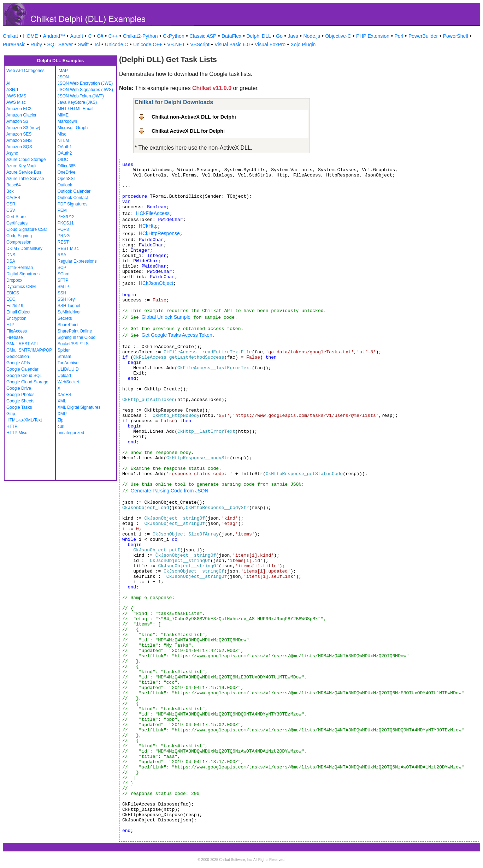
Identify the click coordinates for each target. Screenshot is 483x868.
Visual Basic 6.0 (232, 44)
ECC (11, 299)
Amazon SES (19, 134)
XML (62, 401)
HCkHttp (148, 226)
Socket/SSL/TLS (73, 344)
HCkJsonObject (156, 283)
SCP (62, 268)
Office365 (67, 166)
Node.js (312, 36)
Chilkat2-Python (140, 36)
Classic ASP (203, 36)
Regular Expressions (77, 261)
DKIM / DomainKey (24, 249)
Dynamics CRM (21, 287)
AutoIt (77, 36)
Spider (64, 350)
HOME (30, 36)
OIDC (63, 160)
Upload (64, 376)
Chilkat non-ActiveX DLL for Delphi (194, 117)
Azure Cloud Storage (26, 160)
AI (8, 83)
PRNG (64, 236)
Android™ (54, 36)
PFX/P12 (66, 217)
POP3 (63, 229)
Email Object (18, 312)
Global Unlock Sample (166, 317)
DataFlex (231, 36)
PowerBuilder (423, 36)
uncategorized (71, 433)
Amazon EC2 (19, 109)
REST (63, 242)
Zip (61, 420)
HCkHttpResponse (159, 233)
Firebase (15, 337)
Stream (64, 357)
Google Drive (19, 388)
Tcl (97, 44)
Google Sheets (20, 401)
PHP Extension (373, 36)
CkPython (174, 36)
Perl (399, 36)
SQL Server (60, 44)
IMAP (63, 71)
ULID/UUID (68, 369)
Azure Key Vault (21, 166)
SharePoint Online (75, 331)
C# (100, 36)
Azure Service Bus (24, 172)
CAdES (13, 198)
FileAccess (17, 331)
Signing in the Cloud (76, 337)
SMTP (63, 287)
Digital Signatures (23, 274)
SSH (62, 293)
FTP (10, 325)
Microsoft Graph (73, 128)
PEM (62, 210)
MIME (63, 115)
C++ (113, 36)
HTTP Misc (17, 433)
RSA (62, 255)
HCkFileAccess (153, 213)
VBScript (200, 44)
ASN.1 (13, 90)
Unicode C (116, 44)
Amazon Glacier (21, 115)
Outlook (65, 185)
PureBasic (14, 44)
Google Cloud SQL (24, 376)
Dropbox (14, 280)
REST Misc (68, 249)
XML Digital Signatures (79, 407)
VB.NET (176, 44)
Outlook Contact (73, 198)
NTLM (63, 140)
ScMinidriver (69, 312)
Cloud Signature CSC (27, 229)
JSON (63, 77)
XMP (62, 414)
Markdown (67, 121)
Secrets (65, 318)
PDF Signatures (73, 204)
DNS (11, 255)
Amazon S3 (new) (23, 128)
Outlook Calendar (74, 191)
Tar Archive (68, 363)
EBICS (13, 293)
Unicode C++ (148, 44)
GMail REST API (22, 344)
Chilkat (10, 36)
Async (12, 153)
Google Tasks (19, 407)
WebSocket (68, 382)
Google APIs (18, 363)
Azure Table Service (25, 179)
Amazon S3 (17, 121)
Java (293, 36)
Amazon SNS (19, 140)
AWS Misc (16, 102)
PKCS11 (66, 223)
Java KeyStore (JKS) (77, 102)
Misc (62, 134)
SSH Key (66, 299)
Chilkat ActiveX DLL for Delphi (188, 131)
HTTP (12, 426)
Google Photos (20, 395)
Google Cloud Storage (27, 382)
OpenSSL (67, 179)
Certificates (17, 223)
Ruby (36, 44)
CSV (11, 210)
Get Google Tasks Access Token (177, 335)
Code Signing (19, 236)
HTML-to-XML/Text (24, 420)
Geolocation (18, 357)
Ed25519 (15, 306)
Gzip (11, 414)
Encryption (16, 318)
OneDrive (67, 172)
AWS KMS (16, 96)
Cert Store (16, 217)
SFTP (63, 280)
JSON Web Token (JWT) (81, 96)
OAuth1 (65, 147)
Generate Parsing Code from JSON (169, 491)
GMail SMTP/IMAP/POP (29, 350)
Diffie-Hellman (20, 268)
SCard (64, 274)
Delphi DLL (258, 36)
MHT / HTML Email (75, 109)
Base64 (14, 185)
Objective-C (338, 36)
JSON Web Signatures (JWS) (85, 90)
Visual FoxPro (270, 44)
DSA (11, 261)
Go (279, 36)
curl (61, 426)
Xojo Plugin (303, 44)
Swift (83, 44)
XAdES (64, 395)
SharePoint (68, 325)
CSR (11, 204)
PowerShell (456, 36)
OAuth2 (65, 153)
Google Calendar (22, 369)
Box (10, 191)
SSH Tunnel (69, 306)
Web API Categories (25, 71)
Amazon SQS (19, 147)
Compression (19, 242)
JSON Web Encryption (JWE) (85, 83)
